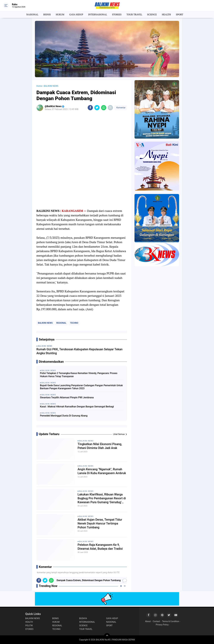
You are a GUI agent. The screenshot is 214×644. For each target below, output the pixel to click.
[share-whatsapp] (104, 108)
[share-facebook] (90, 108)
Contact (156, 621)
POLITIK (29, 626)
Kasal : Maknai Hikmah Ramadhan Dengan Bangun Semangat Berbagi (77, 407)
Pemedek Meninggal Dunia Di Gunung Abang (64, 416)
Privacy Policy (162, 625)
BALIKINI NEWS (45, 323)
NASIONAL (32, 14)
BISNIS (47, 14)
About (148, 621)
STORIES (117, 14)
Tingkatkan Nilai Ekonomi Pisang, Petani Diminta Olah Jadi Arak (100, 446)
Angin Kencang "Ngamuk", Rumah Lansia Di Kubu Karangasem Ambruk (102, 471)
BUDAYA (83, 618)
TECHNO (74, 323)
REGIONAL (61, 323)
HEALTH (166, 14)
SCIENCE (152, 14)
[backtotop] (107, 636)
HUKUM (60, 14)
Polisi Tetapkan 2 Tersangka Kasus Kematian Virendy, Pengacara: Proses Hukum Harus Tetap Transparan (79, 375)
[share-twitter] (97, 108)
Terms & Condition (171, 621)
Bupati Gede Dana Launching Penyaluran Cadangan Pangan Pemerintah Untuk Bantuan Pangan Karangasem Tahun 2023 (81, 387)
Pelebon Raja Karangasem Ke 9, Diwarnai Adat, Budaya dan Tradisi (100, 547)
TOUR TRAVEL (134, 14)
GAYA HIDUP (76, 14)
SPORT (180, 14)
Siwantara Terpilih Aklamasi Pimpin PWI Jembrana (67, 397)
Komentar (121, 108)
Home (39, 86)
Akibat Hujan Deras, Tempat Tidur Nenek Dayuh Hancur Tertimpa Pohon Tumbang (100, 523)
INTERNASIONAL (98, 14)
